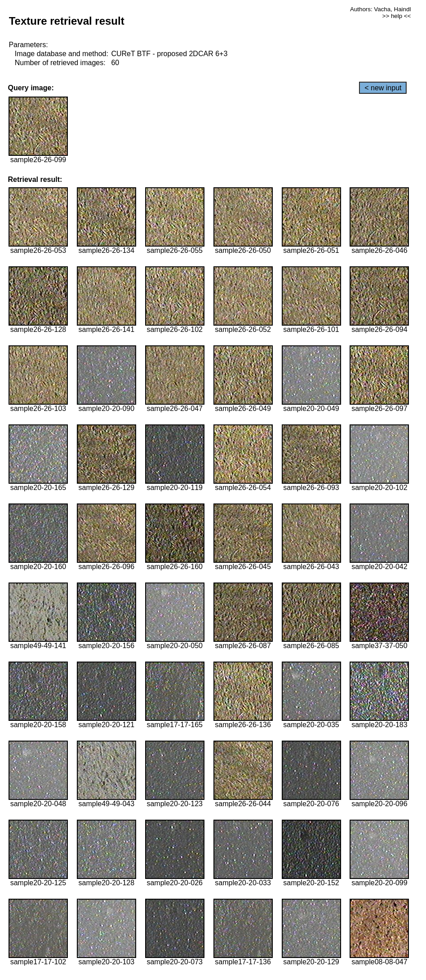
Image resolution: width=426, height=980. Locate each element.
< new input (383, 88)
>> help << (397, 16)
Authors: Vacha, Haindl (380, 9)
